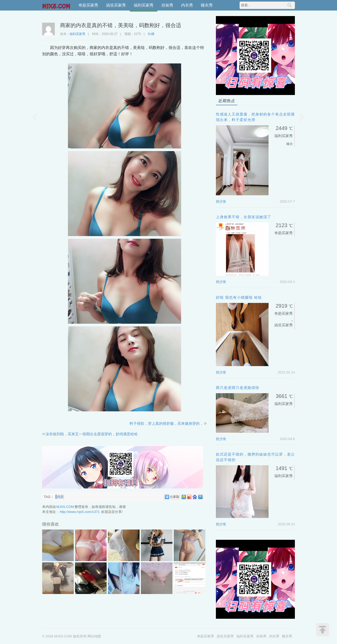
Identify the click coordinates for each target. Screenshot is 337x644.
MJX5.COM (57, 5)
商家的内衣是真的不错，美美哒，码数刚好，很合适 (121, 25)
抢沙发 (221, 201)
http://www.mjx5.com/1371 (80, 512)
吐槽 (151, 34)
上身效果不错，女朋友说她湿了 (244, 217)
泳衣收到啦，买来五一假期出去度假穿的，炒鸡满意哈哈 (92, 434)
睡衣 (290, 144)
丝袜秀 (167, 5)
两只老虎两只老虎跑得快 (238, 388)
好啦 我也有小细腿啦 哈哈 (239, 297)
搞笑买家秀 (116, 5)
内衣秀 (187, 5)
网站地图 (94, 636)
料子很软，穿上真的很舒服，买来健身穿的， (166, 423)
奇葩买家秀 (88, 5)
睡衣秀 (207, 5)
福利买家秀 (144, 5)
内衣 (60, 497)
